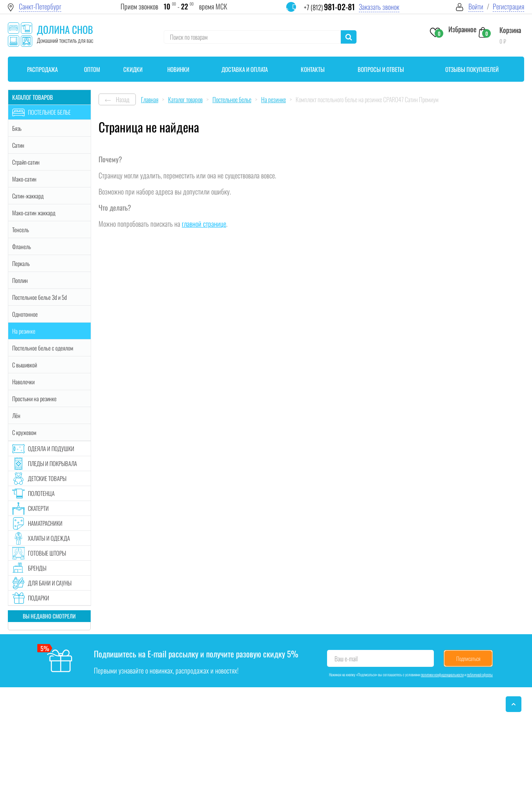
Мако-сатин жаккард (34, 213)
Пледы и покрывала (52, 463)
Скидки (133, 69)
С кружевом (24, 432)
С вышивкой (25, 365)
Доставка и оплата (245, 69)
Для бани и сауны (50, 583)
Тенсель (21, 229)
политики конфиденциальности (442, 674)
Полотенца (41, 493)
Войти (476, 6)
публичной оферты (480, 674)
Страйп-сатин (26, 162)
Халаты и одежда (49, 538)
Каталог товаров (33, 97)
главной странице (204, 224)
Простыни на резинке (34, 398)
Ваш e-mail (346, 659)
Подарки (38, 598)
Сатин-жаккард (28, 196)
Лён (16, 415)
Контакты (313, 69)
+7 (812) (329, 7)
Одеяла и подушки (51, 448)
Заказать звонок (379, 7)
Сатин (18, 145)
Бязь (17, 128)
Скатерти (38, 508)
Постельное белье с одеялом (43, 348)
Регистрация (508, 6)
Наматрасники (45, 523)
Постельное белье (49, 112)
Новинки (178, 69)
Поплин (20, 280)
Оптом (92, 69)
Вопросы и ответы (381, 69)
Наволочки (23, 382)
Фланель (22, 246)
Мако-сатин (24, 179)
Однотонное (25, 314)
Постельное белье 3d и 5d (39, 297)
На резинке (24, 331)
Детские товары (47, 478)
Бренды (37, 568)
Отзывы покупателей (472, 69)
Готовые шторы (47, 553)
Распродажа (42, 69)
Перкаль (21, 263)
